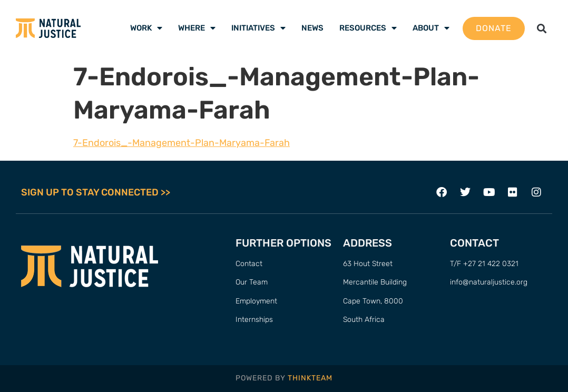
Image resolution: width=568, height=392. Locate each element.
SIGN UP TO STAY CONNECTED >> (96, 192)
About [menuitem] (431, 28)
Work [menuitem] (146, 28)
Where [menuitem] (197, 28)
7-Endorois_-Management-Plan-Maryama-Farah (182, 143)
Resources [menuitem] (368, 28)
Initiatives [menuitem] (258, 28)
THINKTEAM (310, 378)
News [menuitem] (312, 28)
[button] (541, 28)
